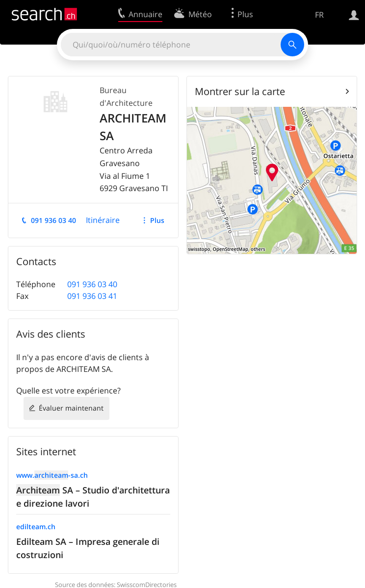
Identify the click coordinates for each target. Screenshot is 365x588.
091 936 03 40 (53, 220)
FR (319, 15)
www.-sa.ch (52, 475)
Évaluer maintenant (71, 408)
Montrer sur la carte (240, 91)
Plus (157, 220)
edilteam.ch (36, 527)
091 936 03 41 (92, 296)
